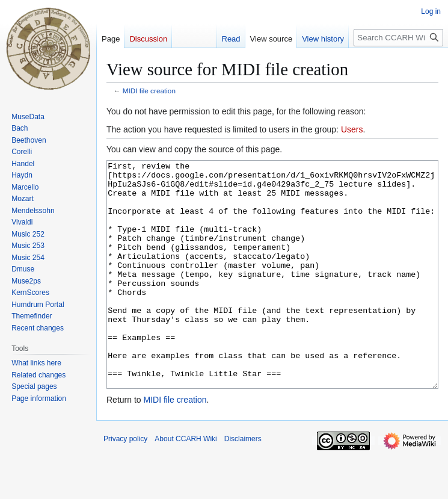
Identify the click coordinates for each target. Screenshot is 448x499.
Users (352, 129)
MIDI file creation (149, 91)
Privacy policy (125, 484)
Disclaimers (243, 484)
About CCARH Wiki (186, 484)
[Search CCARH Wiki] (398, 38)
